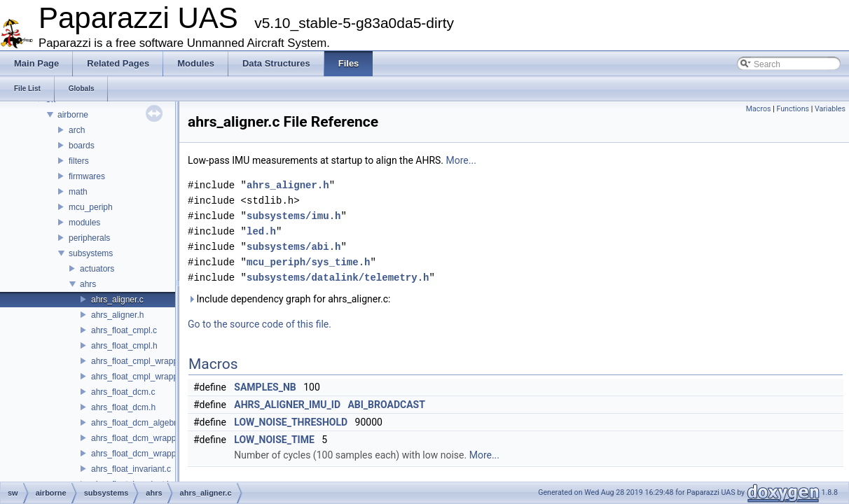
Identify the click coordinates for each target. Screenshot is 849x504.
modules (84, 223)
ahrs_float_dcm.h (123, 407)
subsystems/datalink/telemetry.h (338, 278)
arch (77, 130)
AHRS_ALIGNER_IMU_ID (287, 405)
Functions (793, 109)
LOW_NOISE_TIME (274, 440)
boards (82, 146)
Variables (830, 109)
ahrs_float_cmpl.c (124, 330)
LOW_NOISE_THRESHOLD (291, 422)
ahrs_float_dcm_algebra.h (140, 423)
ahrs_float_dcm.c (123, 392)
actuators (97, 269)
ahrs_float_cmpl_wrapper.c (141, 361)
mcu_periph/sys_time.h (308, 262)
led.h (261, 231)
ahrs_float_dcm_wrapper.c (140, 438)
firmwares (87, 176)
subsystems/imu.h (294, 216)
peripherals (89, 238)
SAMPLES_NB (265, 387)
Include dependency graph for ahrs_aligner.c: (289, 299)
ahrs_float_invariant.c (131, 469)
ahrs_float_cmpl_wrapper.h (141, 377)
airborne (73, 115)
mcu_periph (91, 207)
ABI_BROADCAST (386, 405)
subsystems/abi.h (294, 247)
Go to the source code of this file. (260, 324)
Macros (759, 109)
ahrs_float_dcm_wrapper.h (140, 454)
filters (79, 161)
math (78, 192)
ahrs (88, 284)
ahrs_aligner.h (117, 315)
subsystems (91, 253)
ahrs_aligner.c (117, 300)
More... (461, 160)
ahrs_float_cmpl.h (124, 346)
